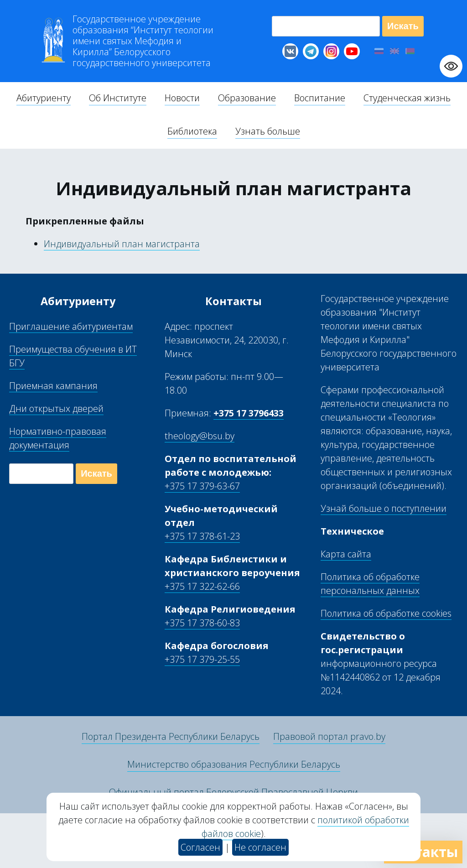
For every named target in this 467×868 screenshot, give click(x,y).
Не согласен (260, 847)
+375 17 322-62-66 (202, 586)
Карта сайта (346, 554)
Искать (403, 26)
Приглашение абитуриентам (71, 326)
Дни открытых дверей (56, 408)
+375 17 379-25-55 (202, 659)
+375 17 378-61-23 (202, 536)
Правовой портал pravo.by (329, 736)
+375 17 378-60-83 (202, 623)
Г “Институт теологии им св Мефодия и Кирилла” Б (143, 41)
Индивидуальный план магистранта (122, 244)
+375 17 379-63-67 (202, 486)
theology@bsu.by (200, 436)
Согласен (200, 847)
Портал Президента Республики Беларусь (171, 736)
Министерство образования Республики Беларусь (234, 764)
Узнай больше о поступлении (384, 508)
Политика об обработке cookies (386, 613)
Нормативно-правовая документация (58, 438)
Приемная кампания (53, 386)
